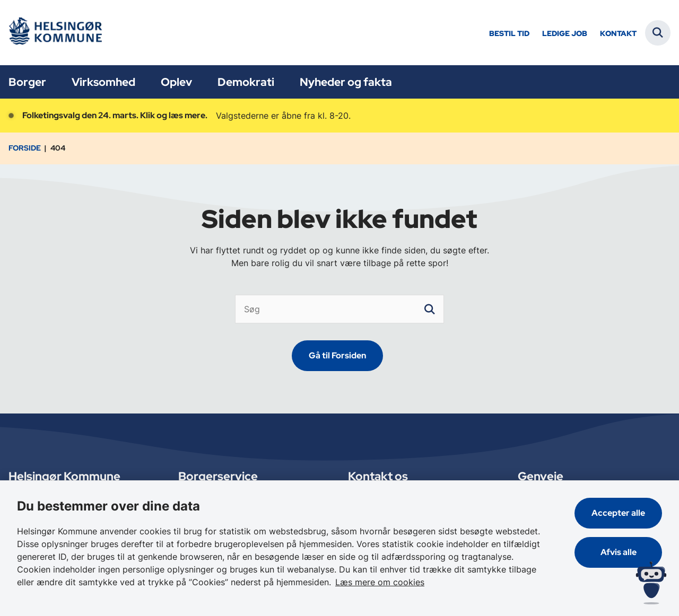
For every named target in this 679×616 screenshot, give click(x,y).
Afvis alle (619, 552)
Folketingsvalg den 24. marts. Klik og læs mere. (115, 115)
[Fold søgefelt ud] (658, 33)
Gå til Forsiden (337, 355)
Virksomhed (103, 82)
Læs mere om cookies (380, 582)
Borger (27, 82)
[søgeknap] (430, 309)
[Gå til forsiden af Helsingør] (55, 33)
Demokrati (246, 82)
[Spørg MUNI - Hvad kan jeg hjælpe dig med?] (651, 583)
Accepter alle (618, 513)
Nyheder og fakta (346, 82)
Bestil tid (509, 34)
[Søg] (340, 309)
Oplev (176, 82)
